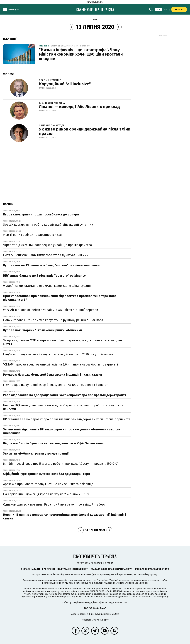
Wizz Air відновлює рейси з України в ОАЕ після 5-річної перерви (51, 310)
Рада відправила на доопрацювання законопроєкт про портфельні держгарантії (65, 395)
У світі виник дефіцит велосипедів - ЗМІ (32, 235)
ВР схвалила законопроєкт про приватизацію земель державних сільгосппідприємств (67, 419)
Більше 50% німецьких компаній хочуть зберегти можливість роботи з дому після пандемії (63, 407)
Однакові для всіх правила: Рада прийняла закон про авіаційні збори (54, 504)
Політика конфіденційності (73, 569)
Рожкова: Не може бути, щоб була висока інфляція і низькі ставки (53, 375)
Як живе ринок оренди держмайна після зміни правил (85, 131)
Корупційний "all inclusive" (65, 84)
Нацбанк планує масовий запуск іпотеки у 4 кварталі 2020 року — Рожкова (58, 354)
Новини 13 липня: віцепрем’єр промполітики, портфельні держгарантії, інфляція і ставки (65, 516)
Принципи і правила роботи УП (152, 569)
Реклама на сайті (30, 569)
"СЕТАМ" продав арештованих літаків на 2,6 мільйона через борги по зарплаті (61, 364)
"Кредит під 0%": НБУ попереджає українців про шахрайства (47, 245)
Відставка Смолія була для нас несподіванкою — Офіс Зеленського (54, 443)
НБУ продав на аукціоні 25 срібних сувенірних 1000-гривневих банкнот (56, 385)
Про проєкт (49, 569)
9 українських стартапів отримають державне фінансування (48, 286)
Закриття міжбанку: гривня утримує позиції (36, 453)
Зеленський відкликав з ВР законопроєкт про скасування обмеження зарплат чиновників (62, 431)
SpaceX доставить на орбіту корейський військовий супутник (48, 225)
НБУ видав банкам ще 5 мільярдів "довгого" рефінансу (44, 276)
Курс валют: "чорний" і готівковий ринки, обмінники (43, 330)
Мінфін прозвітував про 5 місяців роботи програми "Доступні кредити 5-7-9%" (61, 464)
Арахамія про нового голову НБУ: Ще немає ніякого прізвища (48, 484)
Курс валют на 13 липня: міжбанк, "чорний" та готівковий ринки (51, 265)
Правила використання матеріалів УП (111, 569)
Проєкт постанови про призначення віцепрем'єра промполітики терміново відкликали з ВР (60, 298)
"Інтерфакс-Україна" (107, 580)
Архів (95, 19)
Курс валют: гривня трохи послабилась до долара (41, 214)
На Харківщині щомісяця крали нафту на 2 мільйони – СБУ (46, 494)
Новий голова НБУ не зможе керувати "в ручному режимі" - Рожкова (53, 320)
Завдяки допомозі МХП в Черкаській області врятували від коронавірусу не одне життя (62, 342)
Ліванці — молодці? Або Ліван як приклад (79, 107)
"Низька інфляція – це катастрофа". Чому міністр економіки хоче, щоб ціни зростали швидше (81, 54)
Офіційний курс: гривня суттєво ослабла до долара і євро (47, 474)
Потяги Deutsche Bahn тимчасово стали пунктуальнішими (46, 255)
